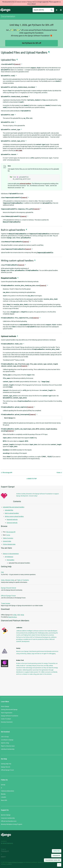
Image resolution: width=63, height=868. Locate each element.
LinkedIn (3, 797)
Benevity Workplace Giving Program (12, 824)
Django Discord (5, 767)
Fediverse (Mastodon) (7, 791)
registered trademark (49, 862)
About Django (5, 706)
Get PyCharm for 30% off (32, 43)
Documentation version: (53, 860)
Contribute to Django (7, 740)
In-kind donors (7, 843)
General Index (7, 541)
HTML (15, 615)
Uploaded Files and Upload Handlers (14, 507)
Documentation (8, 16)
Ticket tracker (6, 603)
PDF (19, 615)
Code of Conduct (6, 719)
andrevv (5, 857)
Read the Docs (13, 617)
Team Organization (7, 713)
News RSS (4, 800)
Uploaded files (9, 510)
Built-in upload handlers (12, 513)
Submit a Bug (5, 743)
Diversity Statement (7, 722)
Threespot (5, 851)
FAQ (2, 572)
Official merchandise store (9, 821)
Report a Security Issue (8, 746)
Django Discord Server (8, 588)
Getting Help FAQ (6, 764)
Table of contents (8, 538)
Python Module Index (9, 544)
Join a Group (5, 737)
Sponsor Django (6, 815)
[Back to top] (59, 865)
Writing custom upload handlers (14, 516)
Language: (56, 855)
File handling (10, 560)
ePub (22, 615)
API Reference (9, 557)
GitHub (3, 785)
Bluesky (3, 794)
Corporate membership (8, 818)
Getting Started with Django (9, 710)
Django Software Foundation (10, 716)
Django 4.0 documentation (11, 554)
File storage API (7, 473)
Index (3, 580)
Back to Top (32, 479)
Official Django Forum (8, 596)
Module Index (10, 580)
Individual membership (8, 749)
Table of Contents (23, 580)
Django (5, 10)
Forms (59, 473)
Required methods (12, 519)
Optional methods (12, 523)
